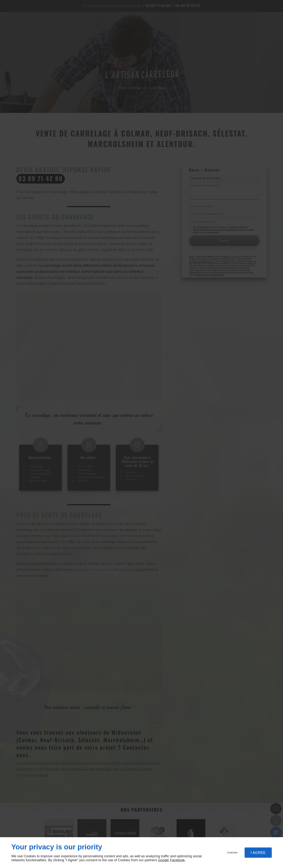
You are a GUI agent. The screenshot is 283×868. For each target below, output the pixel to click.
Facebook (177, 860)
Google (163, 860)
